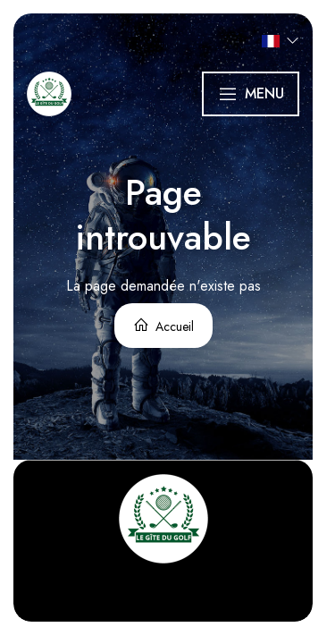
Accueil (163, 326)
